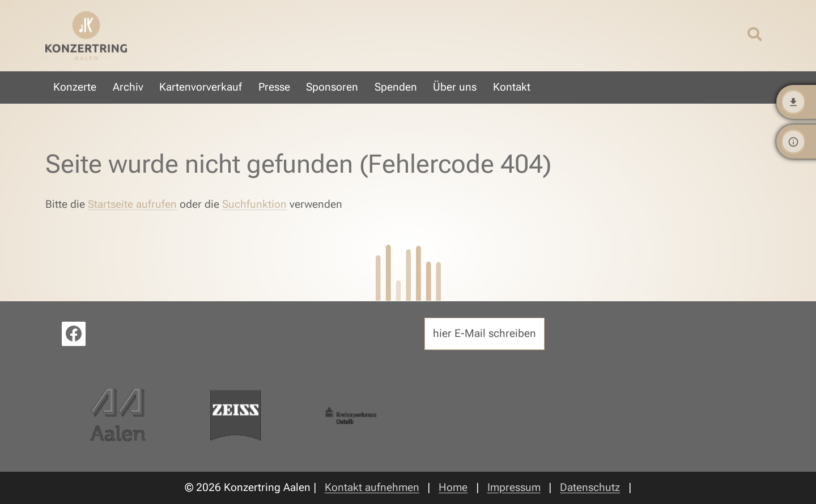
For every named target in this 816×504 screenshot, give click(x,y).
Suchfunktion (254, 204)
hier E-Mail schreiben (484, 333)
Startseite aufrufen (132, 204)
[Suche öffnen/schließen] (755, 35)
